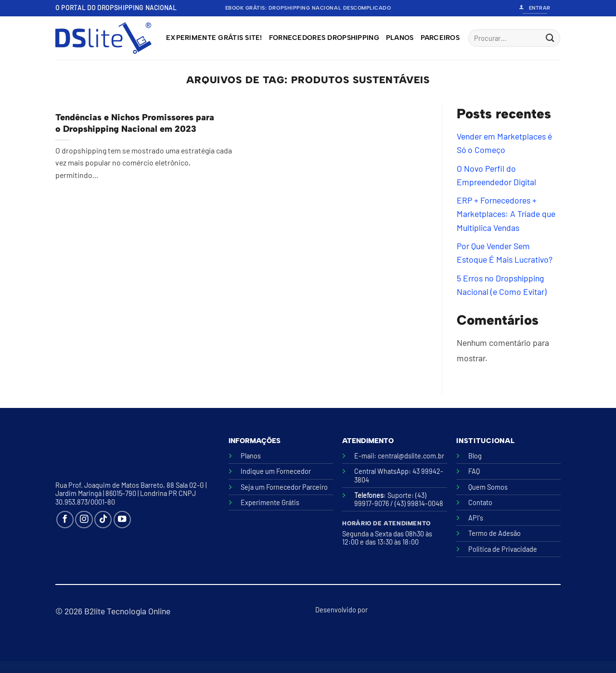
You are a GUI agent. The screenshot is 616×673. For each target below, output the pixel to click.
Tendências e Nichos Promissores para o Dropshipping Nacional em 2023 (135, 123)
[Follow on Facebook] (65, 520)
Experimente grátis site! (214, 38)
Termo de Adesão (494, 533)
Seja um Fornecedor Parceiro (284, 487)
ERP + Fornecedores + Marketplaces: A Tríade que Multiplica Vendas (506, 214)
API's (476, 518)
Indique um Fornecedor (276, 471)
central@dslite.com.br (411, 456)
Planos (400, 38)
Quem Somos (488, 487)
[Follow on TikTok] (103, 520)
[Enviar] (550, 38)
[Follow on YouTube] (122, 520)
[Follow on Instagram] (84, 520)
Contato (480, 502)
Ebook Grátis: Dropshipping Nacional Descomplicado (308, 8)
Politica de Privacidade (503, 549)
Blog (475, 456)
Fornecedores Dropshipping (324, 38)
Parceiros (440, 38)
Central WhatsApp (381, 471)
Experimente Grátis (270, 502)
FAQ (474, 471)
